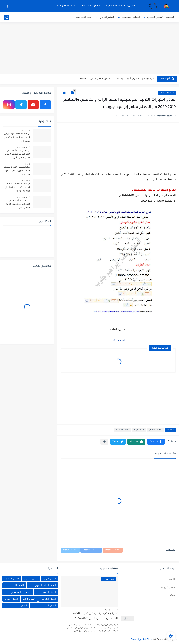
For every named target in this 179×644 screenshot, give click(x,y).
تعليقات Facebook (91, 550)
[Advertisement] (89, 48)
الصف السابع (11, 599)
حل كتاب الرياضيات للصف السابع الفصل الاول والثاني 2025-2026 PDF (18, 188)
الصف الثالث (12, 579)
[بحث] (7, 17)
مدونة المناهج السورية (142, 640)
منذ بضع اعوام (22, 147)
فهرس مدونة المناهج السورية (121, 6)
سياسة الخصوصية (66, 6)
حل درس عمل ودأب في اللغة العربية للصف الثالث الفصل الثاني (18, 204)
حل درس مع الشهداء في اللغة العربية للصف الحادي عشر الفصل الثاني (18, 154)
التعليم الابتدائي (155, 17)
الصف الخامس (167, 93)
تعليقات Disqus (70, 550)
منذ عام (25, 131)
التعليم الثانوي (107, 17)
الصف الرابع (139, 430)
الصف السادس (122, 430)
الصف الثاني (49, 592)
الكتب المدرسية (84, 17)
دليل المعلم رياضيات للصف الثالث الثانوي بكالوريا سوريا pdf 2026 (17, 171)
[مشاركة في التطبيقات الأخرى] (104, 442)
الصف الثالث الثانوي (45, 585)
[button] (156, 442)
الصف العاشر (20, 606)
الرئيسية (170, 17)
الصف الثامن (17, 585)
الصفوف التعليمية (91, 6)
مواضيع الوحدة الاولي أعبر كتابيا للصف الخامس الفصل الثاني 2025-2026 (116, 79)
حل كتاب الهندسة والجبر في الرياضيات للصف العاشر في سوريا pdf (17, 138)
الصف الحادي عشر (21, 592)
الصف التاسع (31, 579)
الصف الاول (50, 579)
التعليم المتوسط (131, 17)
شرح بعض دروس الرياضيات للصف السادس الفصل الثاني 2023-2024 (95, 616)
